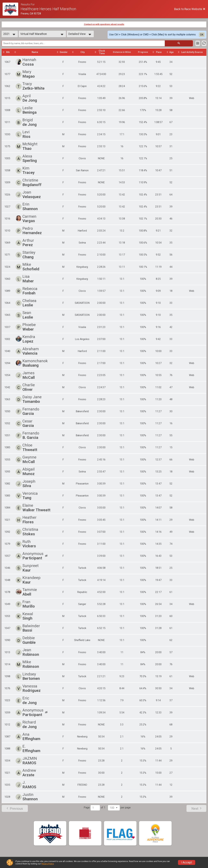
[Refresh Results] (204, 43)
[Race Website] (12, 9)
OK (202, 35)
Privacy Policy (47, 864)
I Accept (187, 862)
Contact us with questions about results (104, 24)
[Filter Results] (198, 43)
